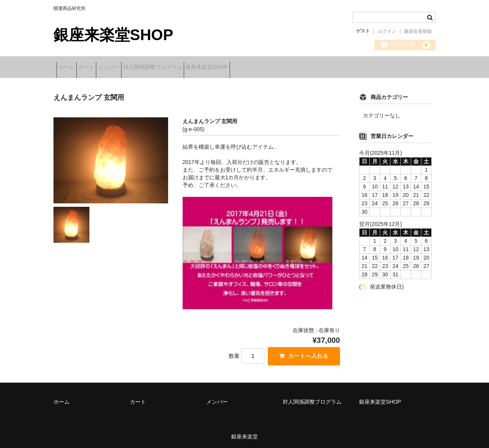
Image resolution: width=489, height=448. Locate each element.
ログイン (387, 31)
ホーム (70, 68)
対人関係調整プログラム (191, 68)
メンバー (136, 68)
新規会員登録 (418, 31)
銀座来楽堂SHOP (113, 35)
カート (101, 68)
